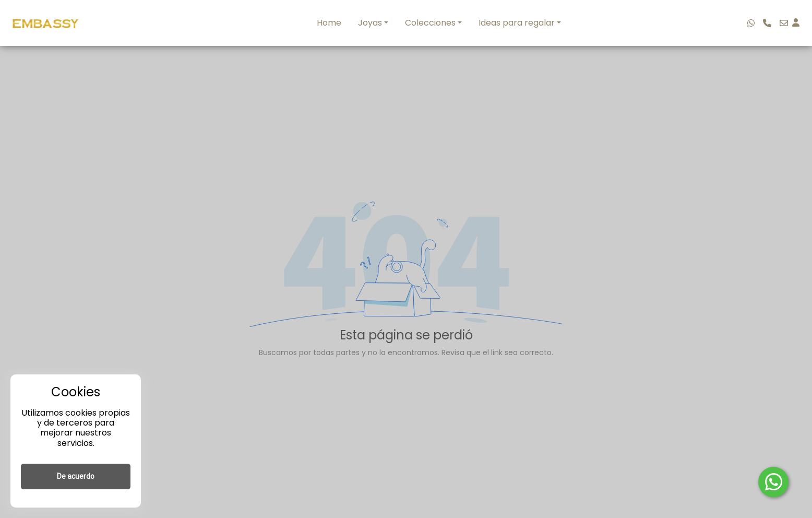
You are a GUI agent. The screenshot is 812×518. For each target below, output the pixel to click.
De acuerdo (76, 476)
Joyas (370, 23)
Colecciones (430, 23)
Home (329, 23)
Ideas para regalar (517, 23)
